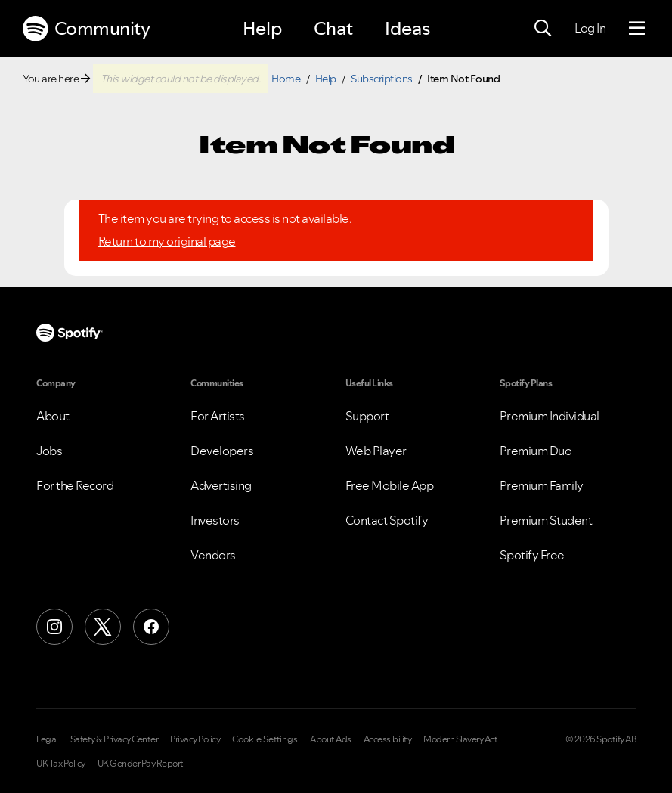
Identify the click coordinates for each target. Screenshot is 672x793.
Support (367, 416)
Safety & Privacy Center (115, 739)
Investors (215, 520)
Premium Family (542, 485)
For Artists (218, 416)
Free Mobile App (390, 485)
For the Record (75, 485)
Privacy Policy (195, 739)
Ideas (407, 28)
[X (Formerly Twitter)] (103, 627)
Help (262, 28)
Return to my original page (167, 241)
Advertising (221, 485)
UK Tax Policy (61, 764)
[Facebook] (151, 627)
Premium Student (546, 520)
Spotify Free (532, 555)
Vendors (213, 555)
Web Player (376, 451)
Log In (590, 28)
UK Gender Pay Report (141, 764)
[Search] (543, 29)
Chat (333, 28)
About (53, 416)
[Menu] (637, 29)
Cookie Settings (265, 739)
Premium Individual (550, 416)
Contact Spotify (387, 520)
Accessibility (388, 739)
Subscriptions (382, 79)
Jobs (49, 451)
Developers (222, 451)
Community (86, 29)
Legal (47, 739)
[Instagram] (54, 627)
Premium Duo (536, 451)
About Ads (331, 739)
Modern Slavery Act (460, 739)
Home (286, 79)
